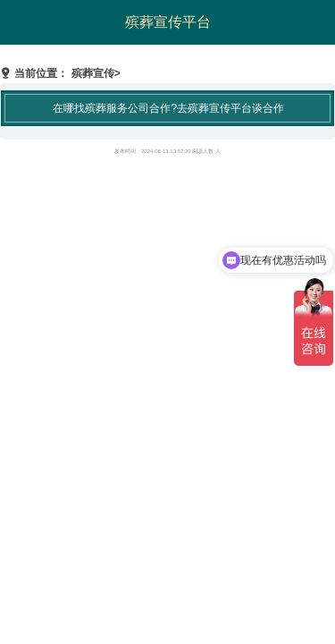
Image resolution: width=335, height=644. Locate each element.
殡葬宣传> (96, 73)
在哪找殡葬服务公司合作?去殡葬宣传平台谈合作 (168, 108)
